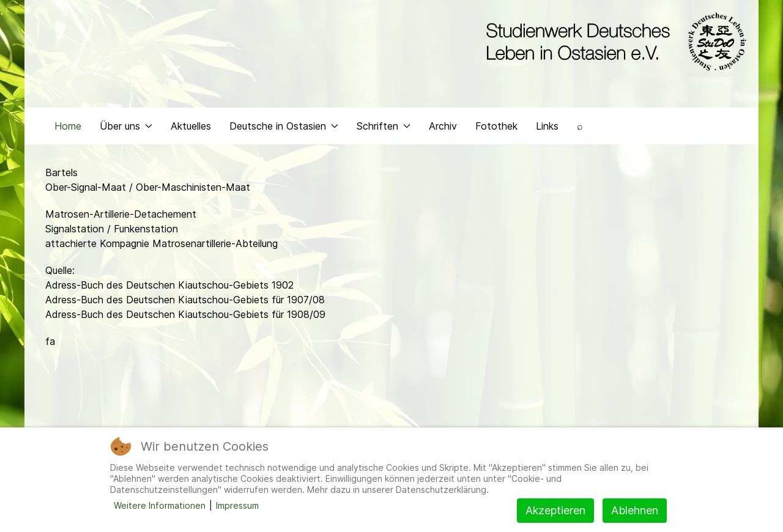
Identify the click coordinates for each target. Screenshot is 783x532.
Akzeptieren (555, 510)
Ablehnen (635, 510)
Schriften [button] (384, 126)
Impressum (237, 505)
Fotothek (496, 126)
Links (547, 126)
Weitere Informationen (160, 505)
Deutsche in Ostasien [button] (284, 126)
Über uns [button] (126, 126)
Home (68, 126)
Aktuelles (191, 126)
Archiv (443, 126)
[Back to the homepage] (613, 42)
